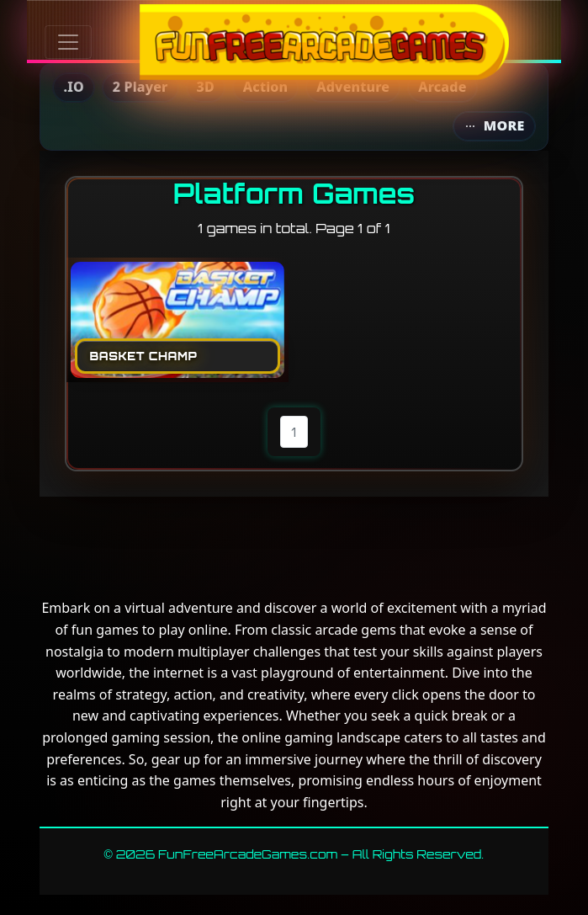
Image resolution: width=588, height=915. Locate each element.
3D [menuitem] (206, 87)
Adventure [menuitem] (353, 87)
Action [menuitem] (265, 87)
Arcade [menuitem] (442, 87)
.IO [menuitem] (73, 87)
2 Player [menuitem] (140, 87)
